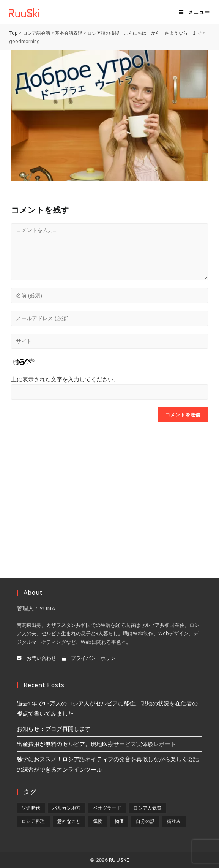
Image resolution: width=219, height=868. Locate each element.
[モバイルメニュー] (194, 12)
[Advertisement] (109, 491)
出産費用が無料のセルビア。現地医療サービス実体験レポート (96, 744)
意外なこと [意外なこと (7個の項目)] (69, 821)
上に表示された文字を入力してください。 (65, 379)
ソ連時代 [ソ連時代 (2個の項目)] (31, 808)
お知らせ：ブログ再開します (54, 729)
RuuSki (119, 860)
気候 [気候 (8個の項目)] (98, 821)
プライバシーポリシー (91, 658)
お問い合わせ (36, 658)
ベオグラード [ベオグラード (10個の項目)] (107, 808)
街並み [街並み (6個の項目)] (174, 821)
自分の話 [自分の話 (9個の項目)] (145, 821)
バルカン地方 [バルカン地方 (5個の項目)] (66, 808)
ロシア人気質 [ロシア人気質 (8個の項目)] (147, 808)
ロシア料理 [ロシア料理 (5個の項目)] (33, 821)
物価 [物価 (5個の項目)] (119, 821)
